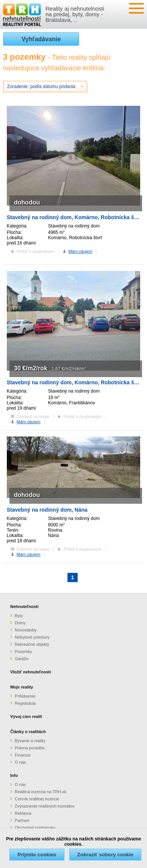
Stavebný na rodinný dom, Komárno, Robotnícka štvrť (75, 217)
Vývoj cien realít (26, 716)
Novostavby (26, 630)
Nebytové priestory (32, 637)
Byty (19, 616)
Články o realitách (28, 732)
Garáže (22, 659)
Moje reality (22, 687)
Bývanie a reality (30, 741)
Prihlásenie (25, 696)
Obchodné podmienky (35, 828)
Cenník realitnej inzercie (37, 799)
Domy (20, 623)
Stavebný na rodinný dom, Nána (47, 510)
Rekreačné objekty (32, 644)
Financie (23, 755)
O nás (20, 762)
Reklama (23, 813)
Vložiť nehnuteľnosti (30, 672)
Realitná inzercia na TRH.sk (41, 792)
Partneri (22, 820)
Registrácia (25, 703)
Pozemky (23, 651)
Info (14, 775)
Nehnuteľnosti (24, 607)
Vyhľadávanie (41, 39)
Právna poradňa (30, 748)
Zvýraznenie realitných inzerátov (45, 806)
